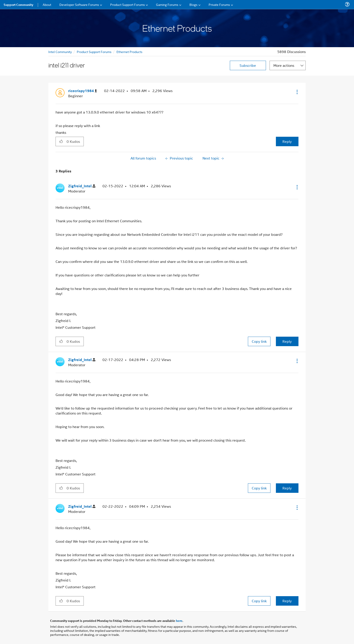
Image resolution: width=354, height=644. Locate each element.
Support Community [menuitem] (18, 5)
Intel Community (60, 52)
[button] (297, 92)
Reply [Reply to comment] (287, 341)
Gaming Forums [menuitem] (167, 4)
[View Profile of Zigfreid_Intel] (82, 186)
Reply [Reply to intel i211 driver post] (287, 141)
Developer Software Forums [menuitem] (79, 4)
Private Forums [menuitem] (219, 4)
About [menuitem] (47, 4)
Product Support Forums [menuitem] (128, 4)
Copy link (259, 341)
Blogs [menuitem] (193, 4)
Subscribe (248, 65)
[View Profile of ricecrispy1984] (83, 91)
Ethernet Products (129, 52)
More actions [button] (284, 65)
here (179, 621)
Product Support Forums (94, 52)
